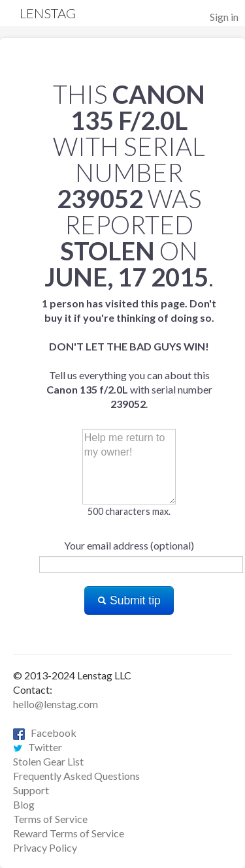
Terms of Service (50, 819)
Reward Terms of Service (69, 833)
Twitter (38, 747)
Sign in (224, 17)
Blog (24, 804)
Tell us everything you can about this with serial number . (129, 353)
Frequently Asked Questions (76, 776)
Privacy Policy (45, 847)
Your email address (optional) (129, 545)
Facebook (45, 733)
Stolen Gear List (48, 761)
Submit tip (129, 600)
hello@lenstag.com (56, 704)
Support (31, 790)
